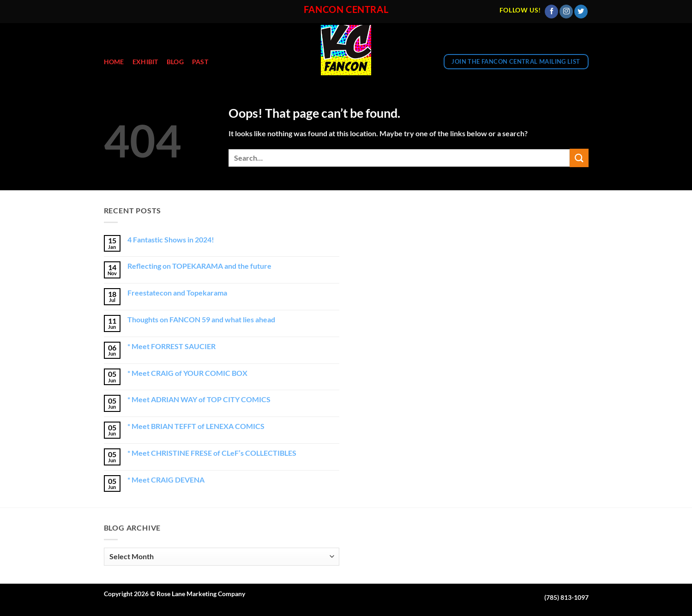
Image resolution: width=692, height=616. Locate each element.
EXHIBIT (145, 62)
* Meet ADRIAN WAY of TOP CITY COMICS (199, 399)
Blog (175, 62)
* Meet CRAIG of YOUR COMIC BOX (187, 373)
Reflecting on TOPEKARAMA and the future (199, 266)
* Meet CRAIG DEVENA (166, 480)
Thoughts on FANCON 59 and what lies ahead (201, 319)
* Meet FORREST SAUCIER (171, 346)
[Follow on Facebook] (551, 12)
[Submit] (579, 158)
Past (200, 62)
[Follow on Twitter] (581, 12)
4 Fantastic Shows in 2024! (171, 239)
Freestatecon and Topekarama (177, 293)
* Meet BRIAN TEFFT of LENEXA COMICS (196, 426)
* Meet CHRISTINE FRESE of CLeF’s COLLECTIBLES (212, 453)
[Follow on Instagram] (566, 12)
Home (114, 62)
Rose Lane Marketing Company (201, 594)
